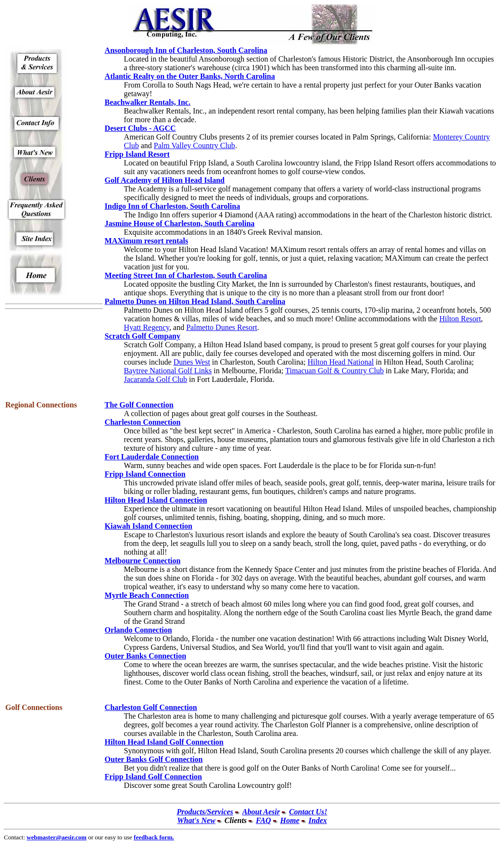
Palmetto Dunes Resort (222, 327)
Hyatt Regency (147, 327)
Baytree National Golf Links (168, 371)
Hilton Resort (460, 319)
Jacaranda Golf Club (156, 379)
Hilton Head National (341, 362)
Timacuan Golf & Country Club (334, 371)
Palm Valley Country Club (195, 146)
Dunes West (192, 362)
